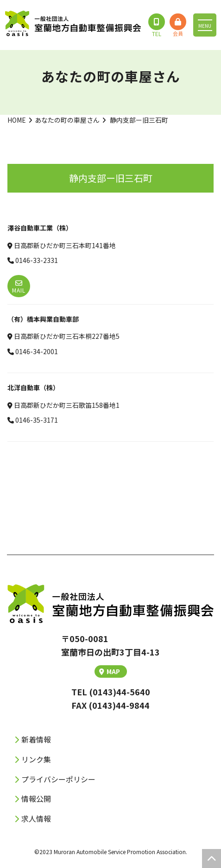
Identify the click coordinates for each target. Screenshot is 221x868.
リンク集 (36, 759)
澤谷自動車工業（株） (40, 228)
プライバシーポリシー (58, 779)
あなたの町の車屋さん (67, 120)
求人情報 (36, 818)
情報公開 (36, 799)
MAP (110, 671)
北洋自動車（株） (33, 387)
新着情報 (36, 739)
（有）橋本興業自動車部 (43, 319)
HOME (17, 120)
